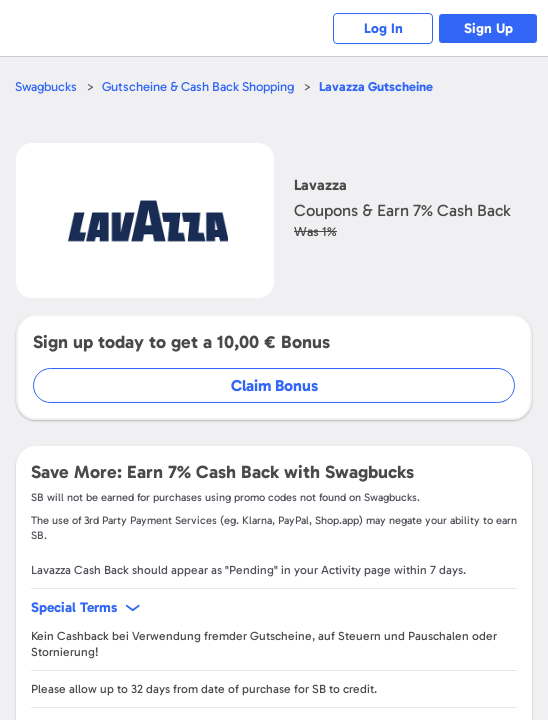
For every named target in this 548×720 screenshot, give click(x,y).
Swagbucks (46, 86)
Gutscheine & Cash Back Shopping (198, 86)
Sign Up (488, 28)
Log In (383, 28)
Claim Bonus (274, 385)
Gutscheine (376, 86)
